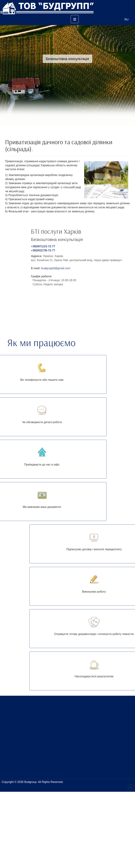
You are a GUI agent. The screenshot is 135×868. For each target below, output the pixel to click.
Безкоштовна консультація (67, 59)
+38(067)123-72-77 (95, 246)
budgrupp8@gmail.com (108, 268)
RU (126, 20)
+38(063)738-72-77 (95, 250)
